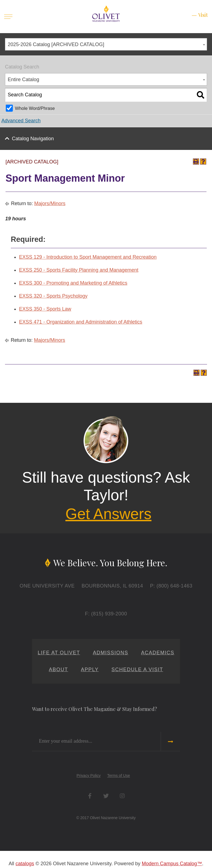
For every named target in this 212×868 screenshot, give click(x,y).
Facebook (90, 796)
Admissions (110, 653)
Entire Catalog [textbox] (23, 80)
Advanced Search (21, 121)
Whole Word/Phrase (35, 108)
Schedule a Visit (137, 669)
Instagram (122, 796)
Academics (158, 653)
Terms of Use (118, 776)
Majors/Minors (50, 203)
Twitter (106, 796)
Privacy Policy (88, 776)
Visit (203, 15)
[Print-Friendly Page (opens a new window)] (196, 162)
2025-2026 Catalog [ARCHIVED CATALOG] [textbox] (56, 44)
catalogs (25, 864)
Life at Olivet (59, 653)
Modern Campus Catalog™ (172, 864)
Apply (90, 669)
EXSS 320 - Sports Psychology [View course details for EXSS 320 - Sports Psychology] (53, 296)
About (59, 669)
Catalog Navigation (33, 139)
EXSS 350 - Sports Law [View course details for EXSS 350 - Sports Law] (45, 309)
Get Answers (108, 514)
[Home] (106, 13)
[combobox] (106, 44)
